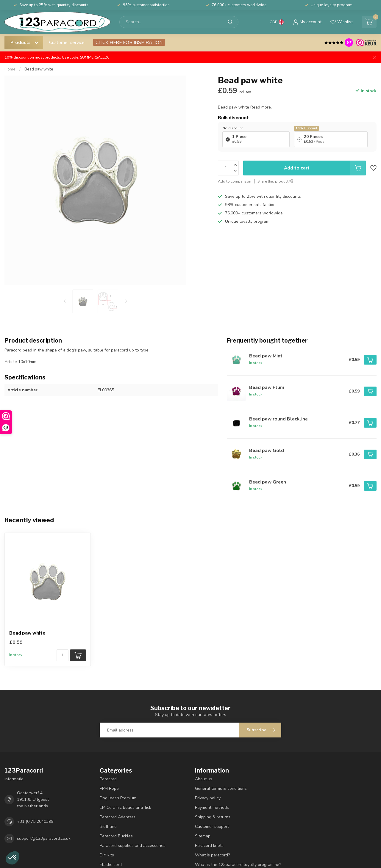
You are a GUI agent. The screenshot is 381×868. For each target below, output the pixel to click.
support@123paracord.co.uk (44, 838)
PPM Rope (109, 788)
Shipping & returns (213, 817)
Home (10, 69)
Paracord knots (209, 846)
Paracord (108, 779)
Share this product (275, 181)
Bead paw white (39, 69)
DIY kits (107, 855)
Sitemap (203, 836)
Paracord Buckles (116, 836)
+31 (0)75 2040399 (35, 821)
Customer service (67, 42)
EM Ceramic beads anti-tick (125, 807)
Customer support (212, 827)
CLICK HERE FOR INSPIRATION (129, 42)
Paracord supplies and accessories (133, 846)
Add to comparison (235, 181)
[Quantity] (63, 655)
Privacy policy (208, 798)
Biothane (108, 827)
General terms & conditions (221, 788)
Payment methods (212, 807)
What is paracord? (212, 855)
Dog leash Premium (118, 798)
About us (204, 779)
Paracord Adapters (118, 817)
